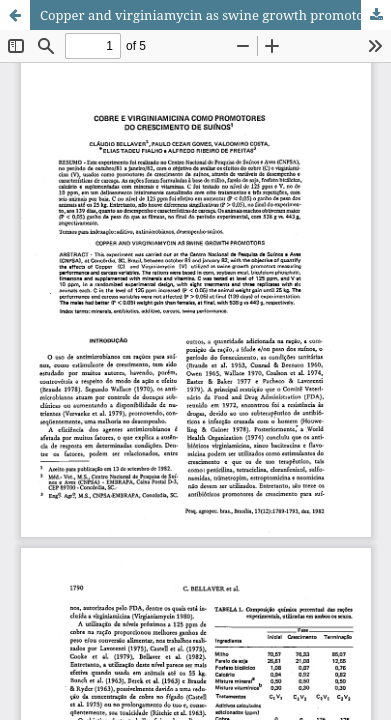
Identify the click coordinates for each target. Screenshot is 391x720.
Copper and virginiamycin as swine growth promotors (208, 15)
